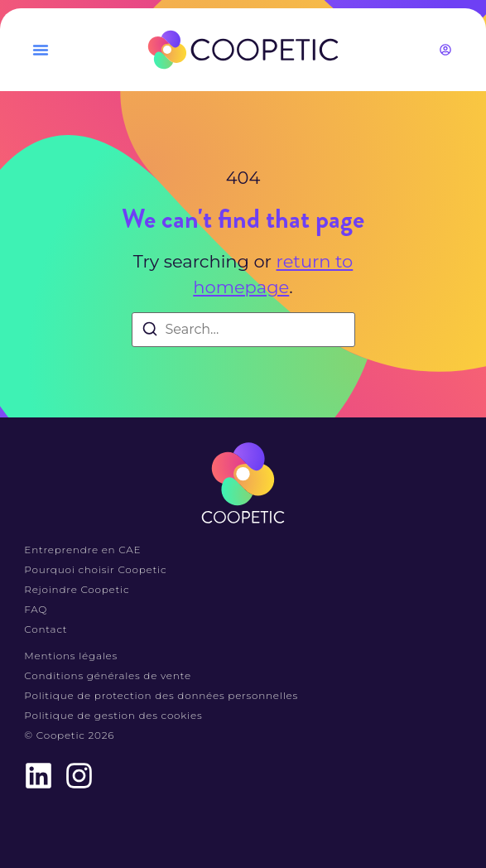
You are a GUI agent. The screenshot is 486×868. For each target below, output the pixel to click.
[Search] (150, 332)
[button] (41, 50)
